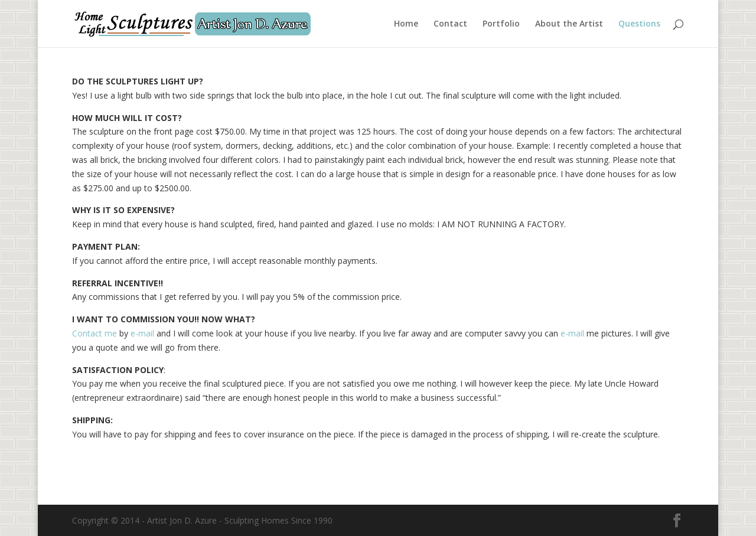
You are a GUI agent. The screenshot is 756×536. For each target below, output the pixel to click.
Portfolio (501, 24)
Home (406, 24)
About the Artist (569, 24)
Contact (450, 24)
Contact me (94, 333)
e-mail (142, 333)
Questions (639, 24)
